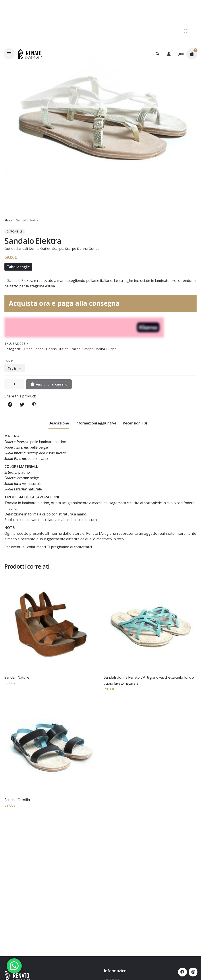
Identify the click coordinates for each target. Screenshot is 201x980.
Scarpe (58, 248)
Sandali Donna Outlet (33, 248)
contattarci (83, 547)
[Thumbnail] (30, 54)
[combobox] (15, 368)
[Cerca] (158, 54)
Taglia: (9, 361)
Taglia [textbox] (12, 368)
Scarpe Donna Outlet (82, 248)
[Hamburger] (9, 54)
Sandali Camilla (17, 800)
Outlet (10, 248)
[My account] (169, 54)
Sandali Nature (17, 677)
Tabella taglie (18, 267)
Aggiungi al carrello (49, 384)
